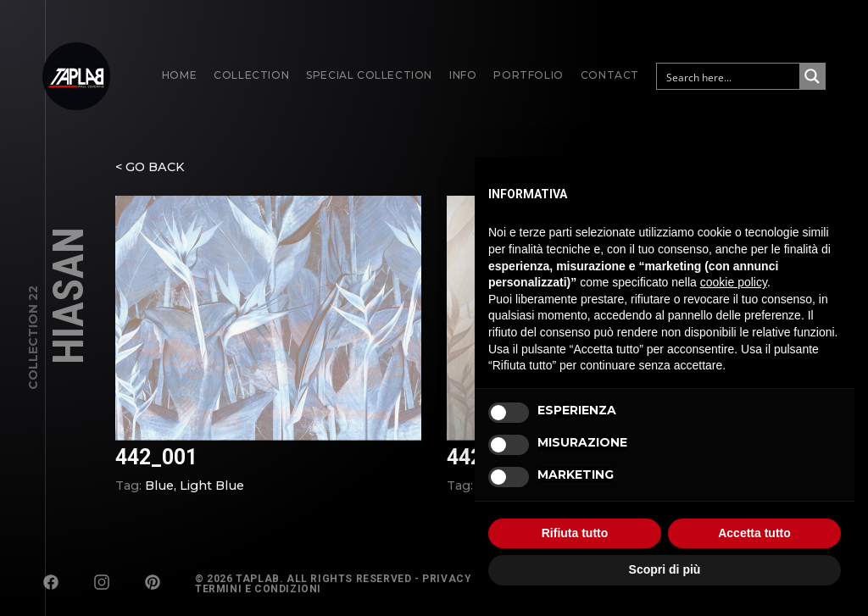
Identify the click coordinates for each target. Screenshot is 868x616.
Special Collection (369, 75)
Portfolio (528, 75)
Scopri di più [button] (665, 569)
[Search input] (729, 76)
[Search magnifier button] (812, 76)
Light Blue (212, 492)
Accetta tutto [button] (754, 533)
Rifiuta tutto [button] (575, 533)
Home (179, 75)
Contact (610, 75)
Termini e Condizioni (258, 589)
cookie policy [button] (734, 282)
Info (463, 75)
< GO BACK (150, 174)
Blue (159, 492)
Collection (251, 75)
